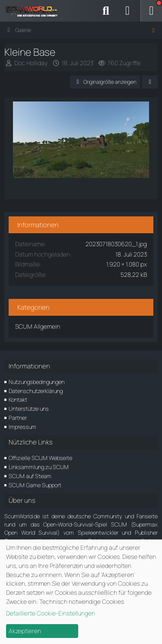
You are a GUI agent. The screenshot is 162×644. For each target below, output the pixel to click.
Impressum (22, 427)
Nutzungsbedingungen (37, 382)
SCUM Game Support (35, 485)
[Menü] (151, 11)
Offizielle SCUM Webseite (40, 458)
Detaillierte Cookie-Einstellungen (51, 613)
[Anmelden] (127, 11)
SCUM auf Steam (30, 476)
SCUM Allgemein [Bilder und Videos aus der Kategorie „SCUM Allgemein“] (38, 326)
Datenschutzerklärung (36, 391)
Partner (18, 418)
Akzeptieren (25, 631)
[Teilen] (150, 82)
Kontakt (18, 400)
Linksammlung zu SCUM (39, 467)
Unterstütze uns (29, 409)
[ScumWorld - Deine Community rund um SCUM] (35, 11)
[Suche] (106, 11)
